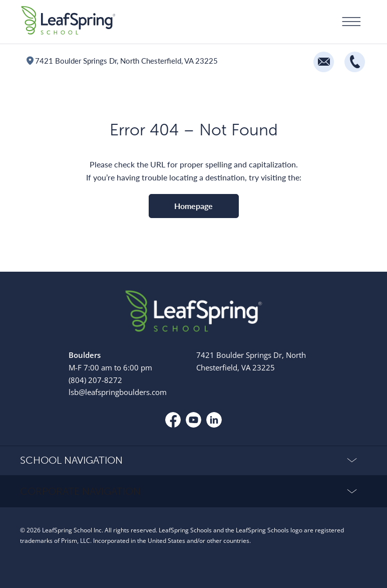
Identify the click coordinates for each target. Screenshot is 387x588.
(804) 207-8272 (95, 380)
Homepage (193, 206)
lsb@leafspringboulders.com (118, 392)
